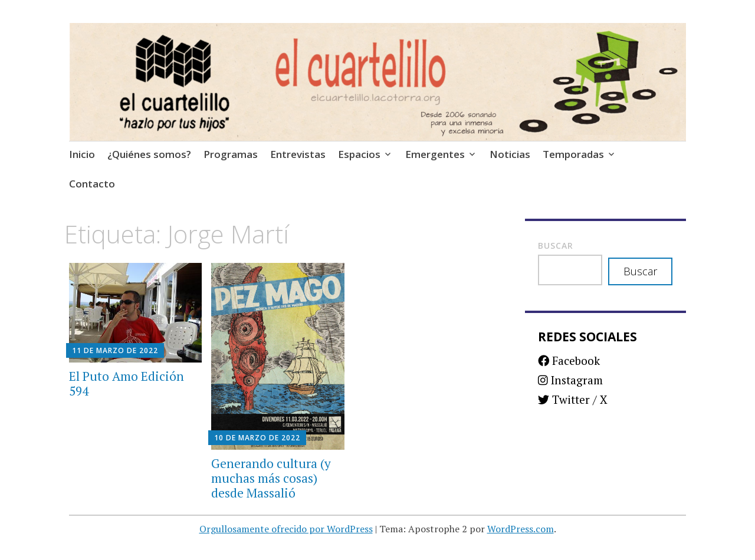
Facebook (569, 360)
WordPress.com (521, 529)
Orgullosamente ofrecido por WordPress (286, 529)
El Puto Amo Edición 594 (127, 383)
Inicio (82, 154)
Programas (231, 154)
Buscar (556, 246)
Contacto (92, 184)
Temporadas (573, 154)
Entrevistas (298, 154)
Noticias (510, 154)
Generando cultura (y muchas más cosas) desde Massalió (271, 478)
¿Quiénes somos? (149, 154)
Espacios (359, 154)
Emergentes (435, 154)
